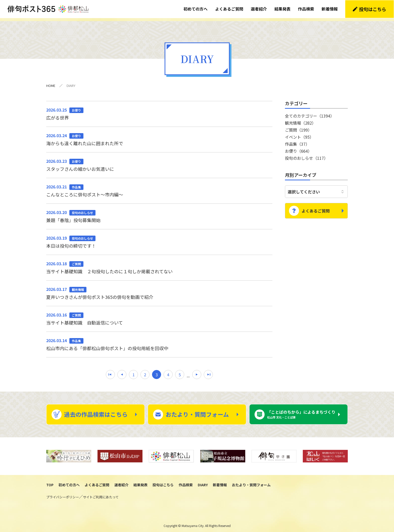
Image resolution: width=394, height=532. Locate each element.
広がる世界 (159, 110)
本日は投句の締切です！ (159, 238)
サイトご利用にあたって (101, 494)
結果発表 (283, 9)
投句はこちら (373, 9)
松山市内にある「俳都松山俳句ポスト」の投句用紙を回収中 (159, 341)
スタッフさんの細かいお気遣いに (159, 162)
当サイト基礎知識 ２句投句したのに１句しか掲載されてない (159, 264)
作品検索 (306, 9)
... (188, 372)
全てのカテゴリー (310, 112)
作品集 (297, 140)
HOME (51, 82)
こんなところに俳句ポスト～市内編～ (159, 187)
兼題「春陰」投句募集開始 (159, 213)
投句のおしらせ (306, 154)
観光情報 (300, 119)
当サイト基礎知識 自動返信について (159, 315)
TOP (50, 482)
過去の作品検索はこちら (96, 411)
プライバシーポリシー (63, 494)
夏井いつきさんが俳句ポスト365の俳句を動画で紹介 (159, 290)
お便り (298, 147)
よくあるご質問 (229, 9)
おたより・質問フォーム (197, 411)
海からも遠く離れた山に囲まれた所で (159, 136)
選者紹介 (259, 9)
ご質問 (298, 126)
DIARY (203, 482)
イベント (299, 133)
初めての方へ (196, 9)
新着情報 (330, 9)
